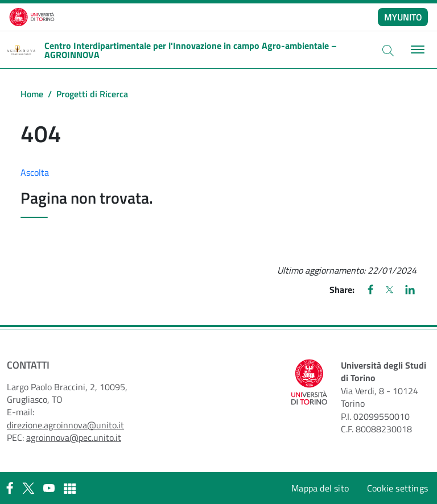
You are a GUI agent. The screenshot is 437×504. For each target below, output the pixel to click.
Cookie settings (397, 488)
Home (32, 94)
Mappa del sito (320, 488)
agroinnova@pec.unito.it (74, 437)
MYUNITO (403, 17)
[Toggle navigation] (416, 50)
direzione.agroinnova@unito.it (65, 425)
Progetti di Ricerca (92, 94)
